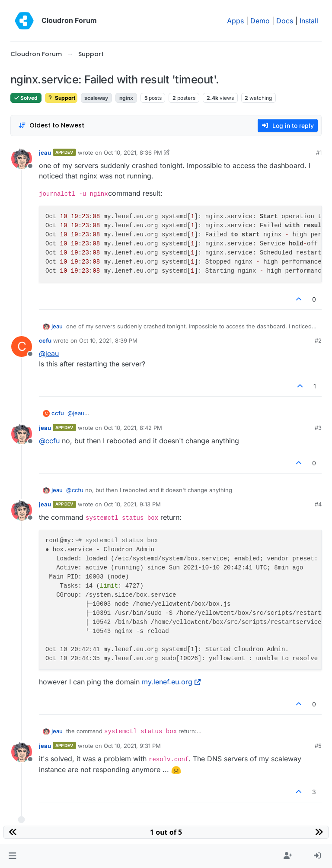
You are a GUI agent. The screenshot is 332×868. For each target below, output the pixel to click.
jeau (45, 153)
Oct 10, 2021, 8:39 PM (108, 340)
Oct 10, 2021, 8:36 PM (133, 153)
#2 (318, 340)
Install (309, 21)
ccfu (45, 340)
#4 (318, 504)
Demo (260, 21)
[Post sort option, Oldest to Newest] (51, 126)
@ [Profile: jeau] (49, 353)
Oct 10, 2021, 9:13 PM (132, 504)
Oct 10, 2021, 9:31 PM (132, 746)
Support (61, 98)
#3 (318, 428)
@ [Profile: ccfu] (49, 441)
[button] (12, 856)
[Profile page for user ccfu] (22, 347)
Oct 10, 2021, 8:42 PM (133, 428)
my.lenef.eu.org (171, 682)
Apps (235, 21)
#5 (318, 746)
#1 (319, 153)
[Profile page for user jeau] (22, 159)
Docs (285, 21)
